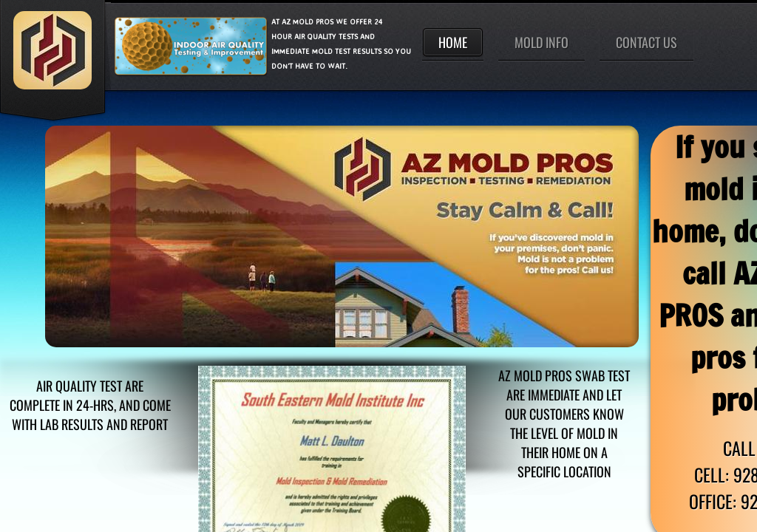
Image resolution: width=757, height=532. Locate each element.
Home (453, 42)
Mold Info (542, 42)
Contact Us (646, 42)
